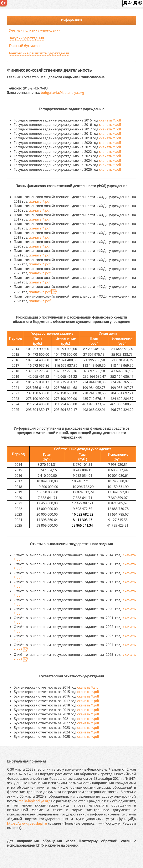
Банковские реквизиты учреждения (39, 53)
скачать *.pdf (110, 120)
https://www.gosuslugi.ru (27, 823)
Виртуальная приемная (27, 761)
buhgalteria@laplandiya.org (62, 93)
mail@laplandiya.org (34, 801)
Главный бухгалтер (25, 46)
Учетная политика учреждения (35, 30)
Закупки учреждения (26, 38)
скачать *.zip (88, 687)
